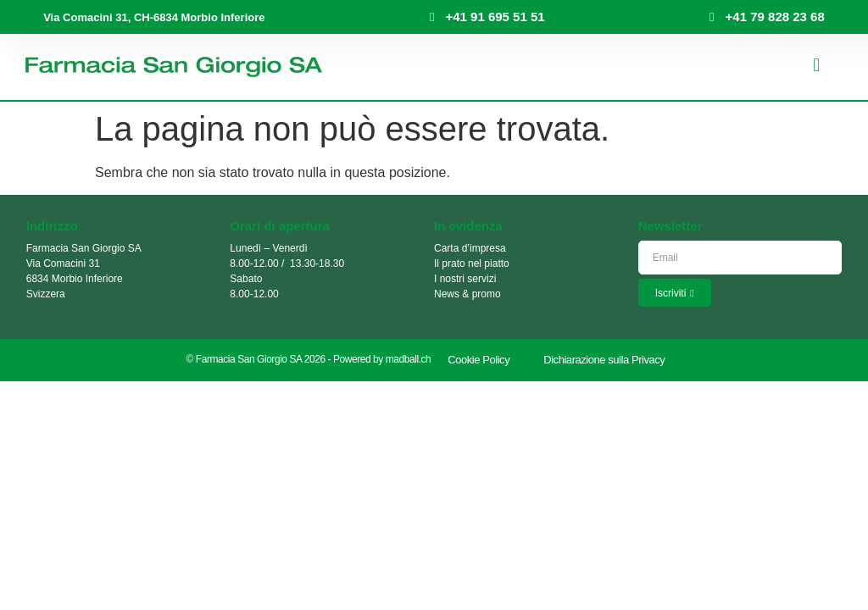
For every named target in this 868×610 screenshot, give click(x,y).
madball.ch (409, 359)
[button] (817, 66)
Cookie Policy (479, 360)
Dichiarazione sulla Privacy (604, 360)
